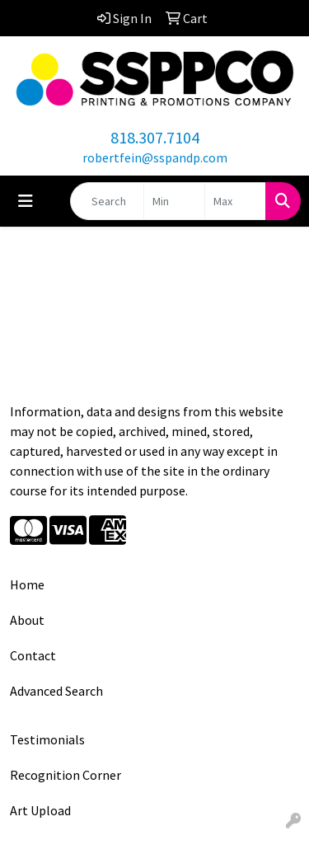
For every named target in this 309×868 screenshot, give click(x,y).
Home (27, 584)
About (27, 620)
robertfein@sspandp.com (155, 157)
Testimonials (47, 739)
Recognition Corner (66, 775)
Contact (33, 655)
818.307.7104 (155, 137)
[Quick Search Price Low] (174, 201)
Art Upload (40, 810)
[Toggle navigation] (26, 201)
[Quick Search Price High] (235, 201)
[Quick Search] (107, 201)
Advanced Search (56, 691)
